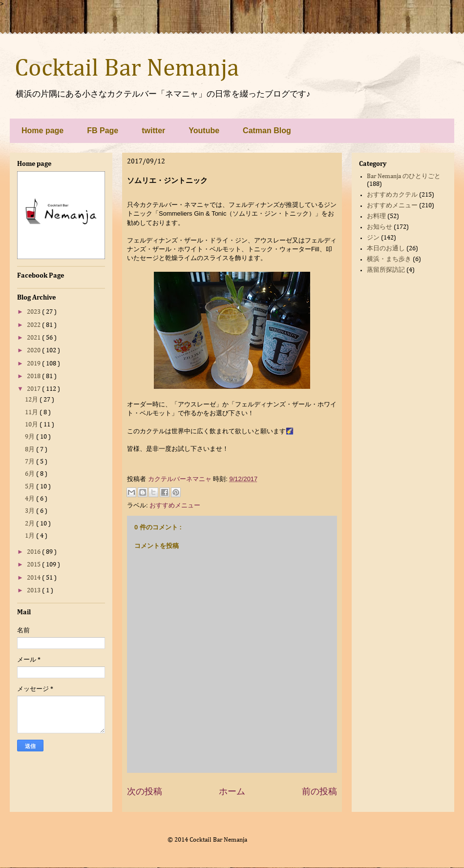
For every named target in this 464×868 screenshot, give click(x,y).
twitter (153, 131)
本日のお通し (386, 249)
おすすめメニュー (175, 505)
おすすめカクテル (392, 195)
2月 (31, 524)
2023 (34, 312)
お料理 (376, 216)
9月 (31, 437)
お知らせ (380, 227)
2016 (34, 552)
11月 (32, 413)
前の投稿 (319, 791)
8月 (31, 450)
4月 (31, 499)
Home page (42, 131)
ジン (373, 238)
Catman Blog (267, 131)
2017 (34, 389)
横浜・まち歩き (389, 259)
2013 (34, 591)
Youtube (204, 131)
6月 (31, 474)
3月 (31, 511)
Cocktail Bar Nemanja (127, 69)
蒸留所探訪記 (386, 270)
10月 (32, 425)
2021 (34, 338)
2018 (34, 376)
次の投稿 (145, 791)
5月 (31, 487)
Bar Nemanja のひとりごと (404, 176)
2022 (34, 325)
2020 (34, 351)
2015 (34, 565)
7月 (31, 462)
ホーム (232, 791)
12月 (32, 400)
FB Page (103, 131)
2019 (34, 364)
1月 (31, 536)
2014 (34, 578)
